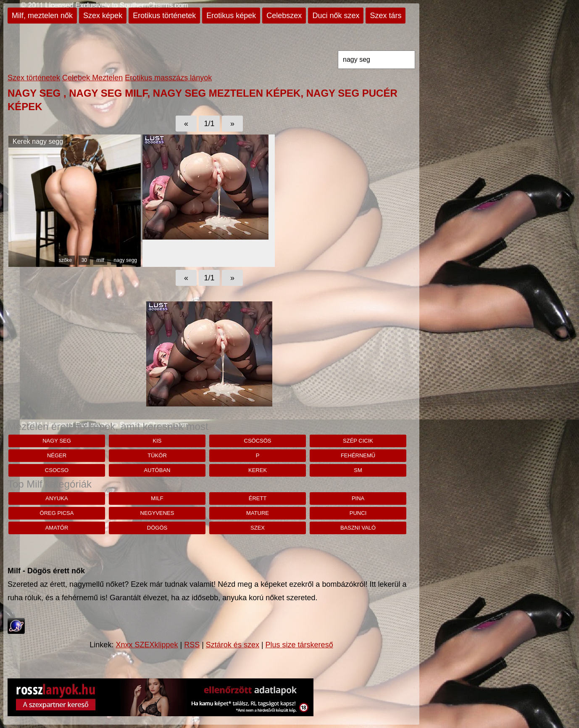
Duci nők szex (336, 16)
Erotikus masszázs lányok (168, 78)
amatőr (57, 528)
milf (100, 260)
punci (358, 513)
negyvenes (157, 513)
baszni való (358, 528)
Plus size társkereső (299, 645)
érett (258, 498)
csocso (57, 470)
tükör (157, 455)
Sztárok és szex (233, 645)
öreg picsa (57, 513)
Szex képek (103, 16)
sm (358, 470)
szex (258, 528)
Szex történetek (34, 78)
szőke (65, 260)
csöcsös (258, 441)
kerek (258, 470)
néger (57, 455)
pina (358, 498)
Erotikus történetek (164, 16)
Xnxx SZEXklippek (147, 645)
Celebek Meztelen (92, 78)
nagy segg (125, 260)
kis (157, 441)
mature (258, 513)
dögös (157, 528)
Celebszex (284, 16)
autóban (157, 470)
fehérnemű (358, 455)
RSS (192, 645)
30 (84, 260)
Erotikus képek (231, 16)
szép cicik (358, 441)
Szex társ (386, 16)
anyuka (57, 498)
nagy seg (57, 441)
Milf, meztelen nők (42, 16)
